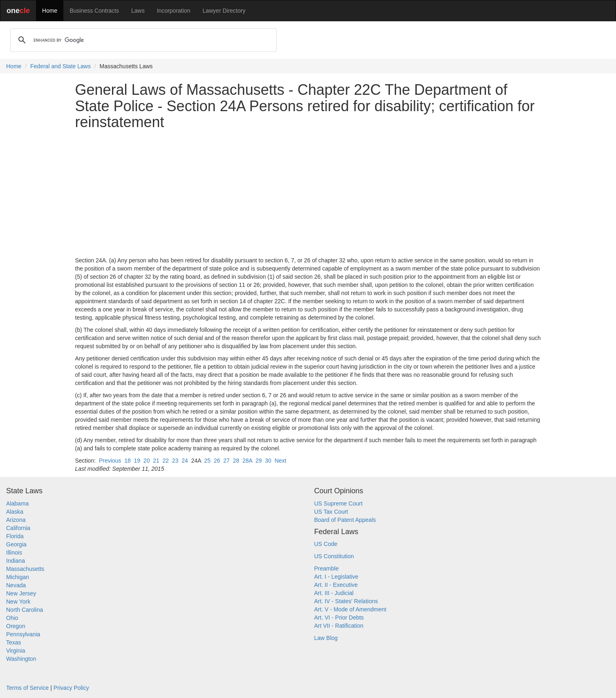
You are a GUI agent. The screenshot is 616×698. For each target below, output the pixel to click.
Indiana (16, 561)
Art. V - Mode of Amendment (351, 609)
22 (166, 461)
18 (128, 461)
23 (175, 461)
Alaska (15, 512)
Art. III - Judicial (334, 593)
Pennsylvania (23, 634)
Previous (110, 461)
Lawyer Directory (224, 11)
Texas (14, 642)
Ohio (12, 618)
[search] (142, 40)
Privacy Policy (71, 688)
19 (137, 461)
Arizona (16, 520)
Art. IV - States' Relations (346, 601)
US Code (326, 544)
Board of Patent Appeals (345, 520)
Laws (138, 11)
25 (208, 461)
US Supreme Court (338, 503)
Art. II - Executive (336, 585)
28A (247, 461)
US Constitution (334, 556)
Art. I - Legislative (336, 577)
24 (185, 461)
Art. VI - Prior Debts (339, 617)
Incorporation (174, 11)
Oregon (16, 626)
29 (259, 461)
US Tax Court (331, 512)
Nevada (16, 585)
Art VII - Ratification (339, 626)
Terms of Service (27, 688)
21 (156, 461)
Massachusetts (25, 569)
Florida (15, 536)
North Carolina (25, 610)
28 (236, 461)
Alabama (17, 503)
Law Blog (326, 638)
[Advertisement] (308, 193)
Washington (21, 659)
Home (50, 11)
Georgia (16, 544)
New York (18, 602)
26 (217, 461)
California (18, 528)
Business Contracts (94, 11)
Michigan (18, 577)
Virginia (16, 651)
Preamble (327, 568)
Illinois (14, 553)
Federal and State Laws (60, 66)
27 (226, 461)
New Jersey (21, 593)
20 (147, 461)
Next (281, 461)
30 (268, 461)
